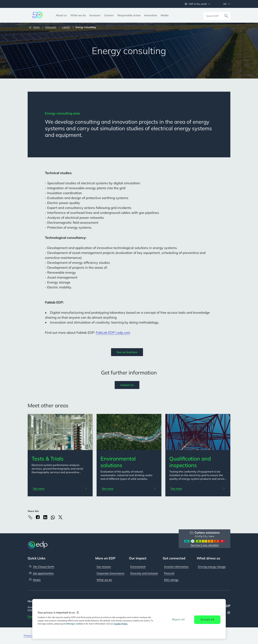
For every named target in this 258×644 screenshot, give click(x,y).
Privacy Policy (31, 636)
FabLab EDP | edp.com (113, 333)
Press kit (169, 573)
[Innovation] (151, 15)
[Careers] (109, 15)
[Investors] (95, 15)
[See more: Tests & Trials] (60, 488)
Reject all (178, 619)
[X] (60, 517)
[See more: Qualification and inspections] (198, 488)
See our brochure (127, 352)
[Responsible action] (129, 15)
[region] (129, 619)
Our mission (104, 567)
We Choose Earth (44, 567)
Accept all (207, 619)
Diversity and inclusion (144, 573)
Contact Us (127, 385)
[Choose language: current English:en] (223, 4)
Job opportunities (43, 573)
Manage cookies (75, 624)
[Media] (165, 15)
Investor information (176, 567)
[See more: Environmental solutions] (129, 488)
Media (37, 580)
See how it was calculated (205, 545)
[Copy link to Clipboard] (30, 517)
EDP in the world (198, 4)
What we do (104, 580)
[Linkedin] (45, 517)
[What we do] (78, 15)
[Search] (226, 15)
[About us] (61, 15)
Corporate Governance (110, 573)
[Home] (36, 27)
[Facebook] (38, 517)
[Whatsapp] (53, 517)
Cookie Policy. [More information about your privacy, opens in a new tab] (121, 624)
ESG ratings (171, 580)
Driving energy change (212, 567)
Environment (138, 567)
